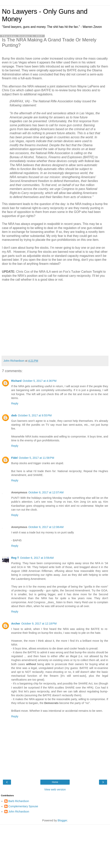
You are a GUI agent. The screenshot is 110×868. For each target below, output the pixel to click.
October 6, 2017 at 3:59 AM (37, 558)
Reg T (15, 558)
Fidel (14, 458)
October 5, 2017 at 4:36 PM (40, 381)
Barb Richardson (19, 801)
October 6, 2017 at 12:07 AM (46, 492)
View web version (55, 789)
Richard (16, 381)
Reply (15, 403)
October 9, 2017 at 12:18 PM (39, 624)
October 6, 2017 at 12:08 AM (46, 527)
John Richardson (19, 812)
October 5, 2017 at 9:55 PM (35, 415)
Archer (16, 624)
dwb (14, 415)
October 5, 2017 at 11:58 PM (37, 458)
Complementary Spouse (23, 806)
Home (55, 782)
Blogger (62, 820)
